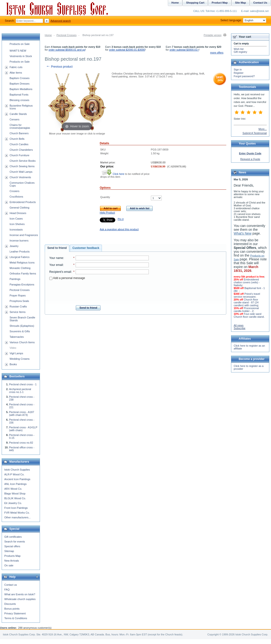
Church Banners (19, 133)
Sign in (238, 70)
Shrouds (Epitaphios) (22, 326)
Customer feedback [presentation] (86, 248)
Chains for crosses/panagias (20, 126)
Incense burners (19, 241)
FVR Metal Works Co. (17, 513)
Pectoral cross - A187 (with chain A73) (22, 413)
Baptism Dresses (19, 84)
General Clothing (19, 208)
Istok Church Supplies (17, 470)
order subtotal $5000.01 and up (67, 50)
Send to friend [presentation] (57, 248)
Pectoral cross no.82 (21, 443)
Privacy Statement (15, 613)
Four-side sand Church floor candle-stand (249, 315)
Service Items (18, 312)
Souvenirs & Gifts (20, 331)
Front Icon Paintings (16, 508)
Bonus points (12, 609)
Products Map (12, 556)
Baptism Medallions (21, 89)
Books (13, 364)
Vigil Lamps (16, 353)
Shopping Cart (195, 3)
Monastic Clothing (20, 268)
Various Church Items (22, 342)
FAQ (7, 590)
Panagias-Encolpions (22, 284)
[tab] (57, 248)
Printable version (213, 35)
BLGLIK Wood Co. (15, 498)
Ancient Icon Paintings (17, 479)
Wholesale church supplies (20, 599)
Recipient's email (60, 272)
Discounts (10, 604)
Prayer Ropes (18, 295)
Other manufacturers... (17, 517)
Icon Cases (16, 219)
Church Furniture (19, 155)
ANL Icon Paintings (15, 484)
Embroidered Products (23, 202)
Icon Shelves (17, 224)
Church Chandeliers (21, 150)
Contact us (11, 585)
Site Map (241, 3)
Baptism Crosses (19, 78)
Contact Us (260, 3)
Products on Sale (20, 44)
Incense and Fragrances (24, 235)
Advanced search (61, 21)
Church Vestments (20, 177)
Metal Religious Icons (22, 263)
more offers (217, 53)
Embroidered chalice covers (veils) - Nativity (247, 282)
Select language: (243, 20)
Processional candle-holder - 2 (246, 310)
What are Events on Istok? (20, 594)
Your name (56, 258)
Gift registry (240, 52)
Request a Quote (250, 159)
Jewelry (14, 246)
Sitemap (9, 551)
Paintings (15, 279)
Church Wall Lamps (21, 172)
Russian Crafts (18, 306)
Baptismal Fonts (19, 95)
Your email (56, 265)
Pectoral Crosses (66, 35)
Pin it (121, 219)
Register (239, 73)
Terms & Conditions (16, 618)
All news (239, 325)
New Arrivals (12, 561)
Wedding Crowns (20, 359)
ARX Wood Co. (13, 489)
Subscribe (240, 328)
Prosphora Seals (19, 301)
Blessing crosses (19, 100)
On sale (9, 565)
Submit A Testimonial (255, 133)
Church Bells (17, 139)
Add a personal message (67, 278)
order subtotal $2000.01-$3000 (127, 50)
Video (13, 348)
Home (48, 35)
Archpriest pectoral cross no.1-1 (20, 391)
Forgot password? (244, 76)
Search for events (15, 542)
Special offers (12, 546)
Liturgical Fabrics (19, 257)
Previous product (59, 67)
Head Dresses (18, 213)
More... (263, 129)
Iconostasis (16, 230)
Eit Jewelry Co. (13, 503)
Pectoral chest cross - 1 (23, 384)
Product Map (220, 3)
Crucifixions (16, 197)
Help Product (107, 213)
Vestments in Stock (21, 56)
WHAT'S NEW (18, 51)
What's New (243, 233)
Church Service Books (23, 161)
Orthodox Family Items (23, 274)
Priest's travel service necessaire (247, 295)
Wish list (239, 49)
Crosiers (14, 191)
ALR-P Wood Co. (14, 474)
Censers (14, 119)
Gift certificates (13, 537)
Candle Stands (18, 114)
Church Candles (19, 144)
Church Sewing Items (22, 166)
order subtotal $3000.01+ (184, 50)
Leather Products (20, 252)
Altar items (16, 73)
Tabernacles (17, 337)
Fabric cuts (16, 67)
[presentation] (99, 291)
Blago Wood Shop (15, 494)
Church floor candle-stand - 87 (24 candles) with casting (246, 302)
